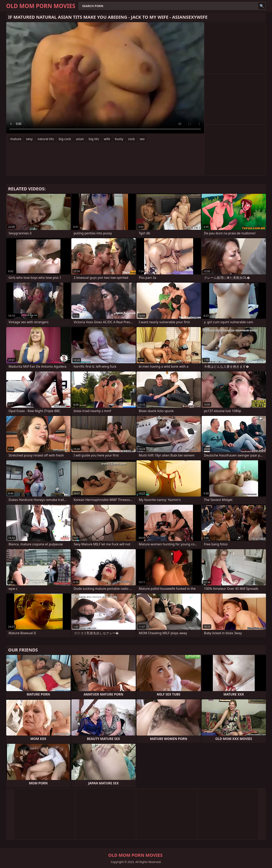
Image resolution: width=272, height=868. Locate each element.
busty (119, 139)
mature (16, 139)
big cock (65, 139)
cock (131, 139)
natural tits (46, 139)
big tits (94, 139)
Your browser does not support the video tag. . (105, 78)
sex (142, 139)
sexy (29, 139)
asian (80, 139)
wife (107, 139)
